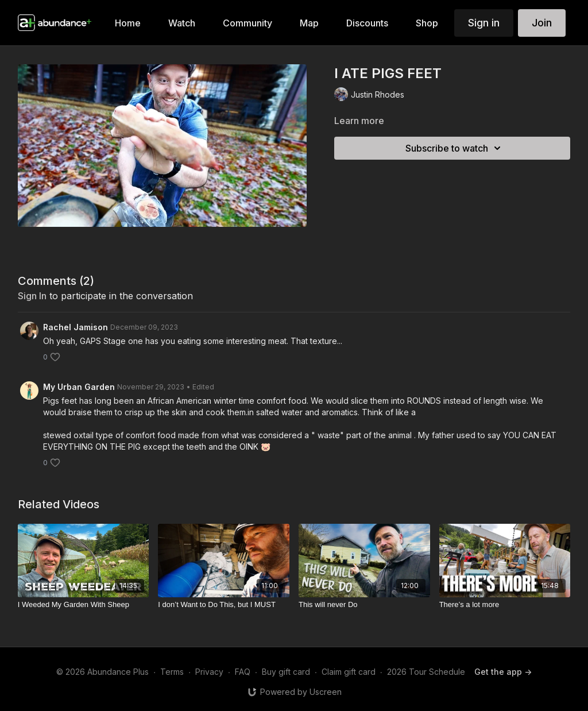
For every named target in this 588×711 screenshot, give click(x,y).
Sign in (484, 23)
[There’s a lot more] (505, 605)
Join (542, 23)
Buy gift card (286, 672)
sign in (32, 296)
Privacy (209, 672)
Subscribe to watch (455, 148)
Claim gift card (349, 672)
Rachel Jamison (76, 327)
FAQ (243, 672)
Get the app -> (503, 672)
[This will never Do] (364, 605)
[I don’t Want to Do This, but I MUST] (224, 605)
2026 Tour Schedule (426, 672)
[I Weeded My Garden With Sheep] (84, 605)
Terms (172, 672)
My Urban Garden (79, 387)
